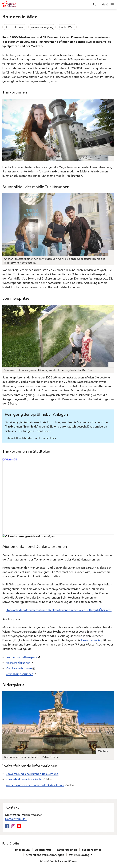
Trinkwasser (15, 27)
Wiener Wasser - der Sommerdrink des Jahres (35, 785)
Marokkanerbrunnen (19, 668)
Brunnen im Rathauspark (21, 657)
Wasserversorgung (42, 27)
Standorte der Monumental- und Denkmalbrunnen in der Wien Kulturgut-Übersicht (59, 610)
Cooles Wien (67, 27)
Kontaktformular (16, 819)
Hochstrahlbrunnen (18, 662)
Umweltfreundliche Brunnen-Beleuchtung (32, 774)
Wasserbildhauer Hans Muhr (24, 779)
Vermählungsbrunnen (19, 674)
